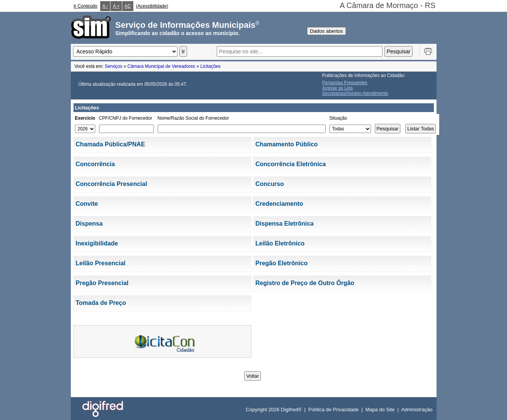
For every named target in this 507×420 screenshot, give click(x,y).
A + (116, 6)
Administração (417, 410)
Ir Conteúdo (86, 6)
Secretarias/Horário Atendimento (355, 93)
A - (105, 6)
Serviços (114, 66)
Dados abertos (327, 31)
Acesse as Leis (338, 88)
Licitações (210, 66)
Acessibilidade (152, 6)
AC (128, 6)
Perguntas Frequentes (345, 83)
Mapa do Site (380, 410)
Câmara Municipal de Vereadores (161, 66)
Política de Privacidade (333, 410)
